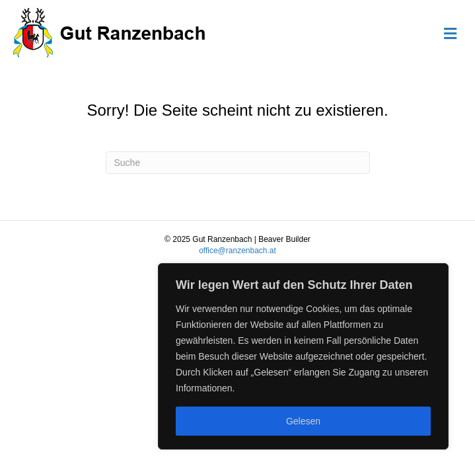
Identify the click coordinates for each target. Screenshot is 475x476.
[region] (303, 356)
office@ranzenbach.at (237, 251)
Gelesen (303, 421)
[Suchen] (238, 163)
